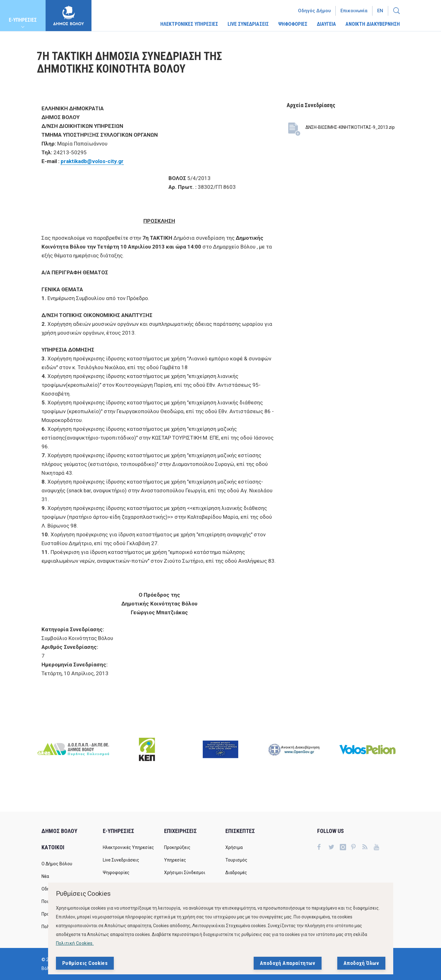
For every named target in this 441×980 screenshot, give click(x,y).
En (380, 11)
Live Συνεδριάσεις (121, 860)
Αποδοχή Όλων (361, 963)
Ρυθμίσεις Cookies (85, 963)
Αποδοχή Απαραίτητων (288, 963)
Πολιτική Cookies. (75, 943)
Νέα (45, 876)
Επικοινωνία (354, 11)
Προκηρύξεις (177, 847)
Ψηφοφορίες (116, 873)
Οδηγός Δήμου (314, 11)
